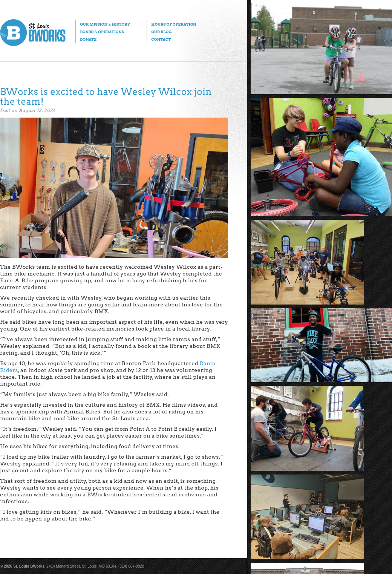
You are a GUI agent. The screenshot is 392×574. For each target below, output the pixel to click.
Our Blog (161, 32)
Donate (88, 39)
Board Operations (102, 32)
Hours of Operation (174, 24)
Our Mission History (105, 24)
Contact (161, 39)
